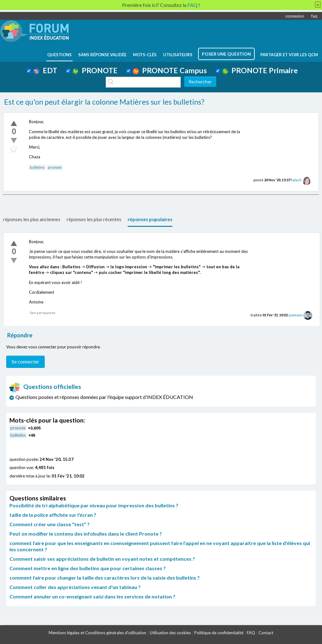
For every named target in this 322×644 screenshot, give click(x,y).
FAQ (251, 633)
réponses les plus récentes (94, 219)
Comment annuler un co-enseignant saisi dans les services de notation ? (92, 596)
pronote (55, 167)
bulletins (37, 167)
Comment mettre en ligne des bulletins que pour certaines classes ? (88, 568)
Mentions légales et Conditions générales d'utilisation (97, 633)
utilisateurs (178, 55)
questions (59, 55)
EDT (45, 70)
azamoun (296, 315)
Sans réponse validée (102, 55)
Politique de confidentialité (219, 633)
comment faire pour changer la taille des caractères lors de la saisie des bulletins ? (105, 578)
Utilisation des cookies (170, 633)
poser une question (226, 54)
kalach (296, 180)
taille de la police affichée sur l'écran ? (53, 515)
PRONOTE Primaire (260, 70)
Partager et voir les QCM (289, 55)
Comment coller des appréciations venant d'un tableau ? (75, 587)
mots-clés (145, 55)
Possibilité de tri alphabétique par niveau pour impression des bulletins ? (94, 505)
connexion (295, 16)
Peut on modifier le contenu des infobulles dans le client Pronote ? (86, 534)
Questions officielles (45, 387)
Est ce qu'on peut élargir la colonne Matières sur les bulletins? (104, 102)
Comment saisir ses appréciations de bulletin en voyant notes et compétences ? (102, 559)
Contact (266, 633)
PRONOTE (95, 70)
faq (314, 16)
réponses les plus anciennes (32, 219)
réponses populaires (150, 219)
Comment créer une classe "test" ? (50, 524)
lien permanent (43, 313)
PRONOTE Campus (170, 70)
